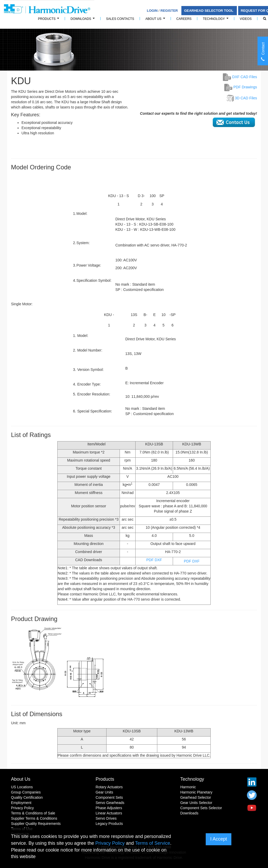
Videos (246, 19)
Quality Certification (27, 797)
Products (105, 779)
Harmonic (188, 787)
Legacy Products (109, 824)
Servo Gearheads (110, 803)
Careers (184, 19)
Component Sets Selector (201, 808)
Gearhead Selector (196, 797)
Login (152, 11)
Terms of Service (153, 843)
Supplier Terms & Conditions (34, 818)
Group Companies (26, 792)
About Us (156, 20)
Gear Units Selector (196, 803)
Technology (216, 20)
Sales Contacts (120, 19)
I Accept (219, 839)
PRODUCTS (49, 20)
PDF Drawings (241, 87)
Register (169, 11)
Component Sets (109, 797)
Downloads (83, 20)
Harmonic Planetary (196, 792)
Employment (21, 803)
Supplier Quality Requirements (36, 824)
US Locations (22, 787)
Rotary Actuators (109, 787)
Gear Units (104, 792)
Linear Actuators (109, 813)
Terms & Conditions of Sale (33, 813)
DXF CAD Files (240, 77)
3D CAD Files (246, 98)
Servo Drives (106, 818)
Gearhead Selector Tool (209, 11)
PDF (150, 560)
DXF (158, 560)
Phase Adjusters (109, 808)
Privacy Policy (22, 808)
